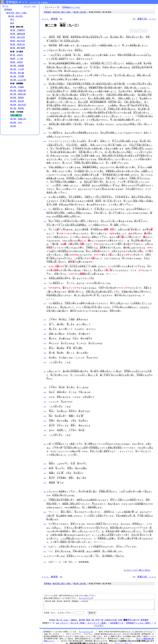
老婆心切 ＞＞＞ (147, 19)
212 (45, 303)
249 (45, 429)
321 (45, 554)
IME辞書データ (117, 616)
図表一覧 (90, 613)
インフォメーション (138, 31)
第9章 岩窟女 (17, 62)
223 (45, 328)
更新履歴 (144, 613)
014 (45, 55)
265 (45, 476)
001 (45, 37)
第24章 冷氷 (16, 123)
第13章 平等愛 (17, 76)
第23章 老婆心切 (18, 119)
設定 (34, 6)
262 (45, 462)
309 (45, 539)
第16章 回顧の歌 (18, 91)
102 (45, 167)
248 (45, 425)
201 (45, 287)
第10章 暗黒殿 (17, 66)
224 (45, 332)
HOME (52, 613)
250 (45, 438)
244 (45, 407)
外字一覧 (99, 613)
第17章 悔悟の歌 (18, 94)
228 (45, 350)
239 (45, 384)
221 (45, 319)
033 (45, 84)
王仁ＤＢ (27, 6)
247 (45, 420)
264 (45, 471)
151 (45, 229)
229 (45, 355)
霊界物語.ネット (17, 2)
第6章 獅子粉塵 (18, 48)
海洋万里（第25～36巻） (17, 13)
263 (45, 467)
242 (45, 398)
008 (45, 46)
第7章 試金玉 (17, 55)
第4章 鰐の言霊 (18, 41)
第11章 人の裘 (17, 69)
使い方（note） (63, 613)
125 (45, 197)
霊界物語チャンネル (71, 7)
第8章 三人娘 (17, 59)
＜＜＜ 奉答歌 (50, 19)
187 (45, 266)
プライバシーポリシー (123, 637)
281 (45, 505)
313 (45, 544)
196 (45, 278)
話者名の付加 (111, 613)
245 (45, 411)
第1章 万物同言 (18, 30)
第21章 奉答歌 (17, 108)
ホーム (5, 6)
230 (45, 359)
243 (45, 402)
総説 (12, 23)
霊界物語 (8, 10)
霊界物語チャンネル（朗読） (139, 616)
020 (45, 63)
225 (45, 337)
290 (45, 517)
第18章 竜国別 (17, 98)
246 (45, 416)
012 (45, 50)
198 (45, 283)
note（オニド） (62, 616)
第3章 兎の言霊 (18, 37)
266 (45, 484)
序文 (12, 20)
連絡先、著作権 (78, 613)
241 (45, 393)
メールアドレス (86, 590)
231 (45, 368)
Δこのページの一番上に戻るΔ (137, 562)
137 (45, 209)
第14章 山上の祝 (18, 80)
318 (45, 548)
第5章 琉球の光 (18, 44)
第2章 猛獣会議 (18, 34)
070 (45, 124)
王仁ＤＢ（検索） (78, 616)
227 (45, 346)
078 (45, 141)
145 (45, 221)
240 (45, 389)
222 (45, 323)
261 (45, 458)
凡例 (120, 613)
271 (45, 493)
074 (45, 132)
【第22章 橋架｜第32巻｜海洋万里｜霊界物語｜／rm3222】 (99, 597)
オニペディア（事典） (98, 616)
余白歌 (13, 126)
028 (45, 75)
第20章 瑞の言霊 (18, 105)
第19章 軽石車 (17, 101)
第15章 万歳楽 (17, 87)
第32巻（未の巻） (16, 16)
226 (45, 341)
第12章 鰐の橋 (17, 73)
